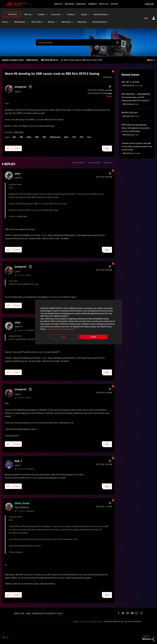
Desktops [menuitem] (71, 14)
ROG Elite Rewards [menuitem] (99, 22)
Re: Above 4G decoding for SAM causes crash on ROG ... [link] (82, 60)
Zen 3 (89, 137)
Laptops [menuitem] (84, 14)
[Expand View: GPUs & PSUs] (44, 22)
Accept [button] (93, 337)
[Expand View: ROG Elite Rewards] (108, 22)
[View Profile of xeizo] (18, 174)
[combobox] (78, 42)
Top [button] (7, 637)
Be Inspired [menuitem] (13, 14)
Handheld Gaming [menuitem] (100, 14)
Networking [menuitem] (82, 22)
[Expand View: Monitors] (57, 22)
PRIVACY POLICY (97, 622)
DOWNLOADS (81, 4)
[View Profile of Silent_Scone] (22, 503)
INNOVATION (69, 4)
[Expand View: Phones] (10, 22)
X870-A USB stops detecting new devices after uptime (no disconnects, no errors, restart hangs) (136, 128)
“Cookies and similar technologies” (61, 329)
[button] (8, 148)
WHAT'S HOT (104, 4)
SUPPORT (114, 4)
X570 (81, 137)
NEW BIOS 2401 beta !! (130, 113)
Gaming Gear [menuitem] (66, 22)
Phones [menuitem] (5, 22)
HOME (28, 614)
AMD (21, 137)
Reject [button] (64, 337)
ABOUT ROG (19, 614)
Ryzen (66, 137)
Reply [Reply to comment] (107, 250)
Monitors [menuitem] (52, 22)
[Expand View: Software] (47, 14)
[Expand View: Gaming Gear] (73, 22)
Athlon (29, 137)
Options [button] (150, 60)
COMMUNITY (92, 4)
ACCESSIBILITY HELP (53, 614)
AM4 (14, 137)
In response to (24, 275)
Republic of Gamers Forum (13, 60)
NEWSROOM (38, 614)
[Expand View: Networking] (88, 22)
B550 (44, 137)
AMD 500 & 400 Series (49, 60)
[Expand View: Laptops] (89, 14)
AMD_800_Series (129, 86)
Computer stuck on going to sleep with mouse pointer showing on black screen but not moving (137, 147)
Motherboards (32, 60)
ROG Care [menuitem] (28, 14)
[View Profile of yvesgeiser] (21, 87)
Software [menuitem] (41, 14)
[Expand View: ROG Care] (33, 14)
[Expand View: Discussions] (63, 14)
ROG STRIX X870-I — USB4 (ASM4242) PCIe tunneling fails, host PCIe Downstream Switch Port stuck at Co (136, 97)
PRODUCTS (59, 4)
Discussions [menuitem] (56, 14)
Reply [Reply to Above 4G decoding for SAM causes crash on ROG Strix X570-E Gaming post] (107, 148)
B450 (37, 137)
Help (146, 18)
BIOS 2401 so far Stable (131, 82)
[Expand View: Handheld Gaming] (109, 14)
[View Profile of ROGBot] (109, 96)
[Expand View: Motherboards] (27, 22)
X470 (74, 137)
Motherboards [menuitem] (20, 22)
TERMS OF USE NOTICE (81, 622)
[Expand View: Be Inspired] (20, 14)
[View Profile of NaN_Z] (18, 461)
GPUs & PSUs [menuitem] (37, 22)
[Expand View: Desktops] (77, 14)
